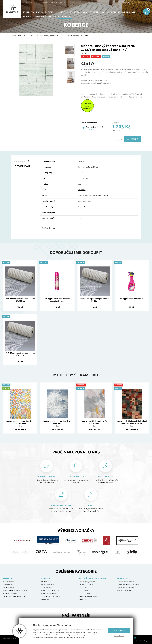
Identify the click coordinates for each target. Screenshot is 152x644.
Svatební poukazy (45, 12)
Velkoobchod (44, 3)
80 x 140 (80, 173)
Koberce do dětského (10, 594)
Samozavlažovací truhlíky (49, 594)
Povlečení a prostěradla (87, 585)
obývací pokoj (82, 201)
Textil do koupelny (85, 594)
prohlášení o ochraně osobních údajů (45, 637)
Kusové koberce (9, 582)
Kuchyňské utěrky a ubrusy (88, 596)
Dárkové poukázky (91, 12)
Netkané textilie (46, 599)
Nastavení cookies (119, 636)
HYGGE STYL (29, 12)
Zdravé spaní (40, 16)
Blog (51, 3)
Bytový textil (109, 12)
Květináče (44, 582)
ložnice (90, 201)
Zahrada (52, 16)
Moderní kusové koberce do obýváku (15, 591)
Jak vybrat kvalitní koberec (125, 582)
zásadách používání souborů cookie (72, 637)
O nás (25, 3)
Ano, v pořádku (119, 631)
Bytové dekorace (127, 12)
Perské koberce (8, 585)
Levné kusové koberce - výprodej (14, 596)
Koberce (27, 16)
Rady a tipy (123, 579)
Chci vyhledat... (122, 3)
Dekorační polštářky (85, 591)
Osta (83, 53)
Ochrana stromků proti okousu (51, 596)
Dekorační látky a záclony (87, 582)
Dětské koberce (8, 588)
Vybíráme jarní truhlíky (124, 591)
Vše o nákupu (33, 3)
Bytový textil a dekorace (93, 579)
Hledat (134, 3)
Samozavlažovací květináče (50, 591)
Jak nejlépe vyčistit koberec (126, 588)
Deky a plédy (83, 588)
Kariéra (57, 3)
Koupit (135, 139)
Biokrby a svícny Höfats (67, 12)
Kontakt (63, 3)
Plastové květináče (47, 588)
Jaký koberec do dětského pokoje (128, 585)
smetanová (82, 190)
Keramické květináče (48, 585)
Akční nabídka (65, 16)
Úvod (6, 36)
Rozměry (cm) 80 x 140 (95, 127)
